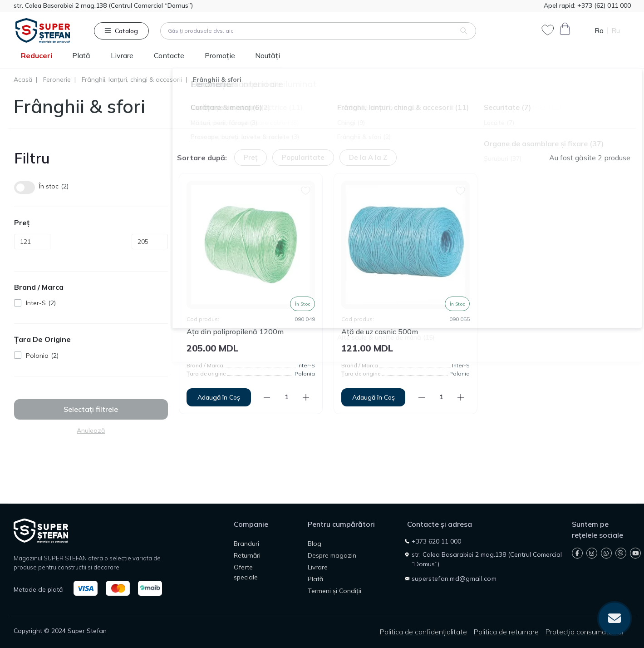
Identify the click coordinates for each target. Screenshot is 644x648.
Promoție (220, 55)
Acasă (23, 80)
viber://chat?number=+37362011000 (621, 553)
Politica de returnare (506, 632)
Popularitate (303, 157)
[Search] (464, 31)
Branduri (246, 544)
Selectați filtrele (91, 409)
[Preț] (32, 242)
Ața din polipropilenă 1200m (235, 332)
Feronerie (57, 80)
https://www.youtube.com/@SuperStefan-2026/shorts (635, 553)
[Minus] (267, 397)
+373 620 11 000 (436, 541)
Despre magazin (332, 555)
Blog (315, 544)
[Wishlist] (305, 190)
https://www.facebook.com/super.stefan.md (577, 553)
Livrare (122, 55)
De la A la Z (368, 157)
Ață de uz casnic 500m (380, 332)
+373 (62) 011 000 (603, 5)
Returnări (247, 555)
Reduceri (37, 55)
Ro (599, 31)
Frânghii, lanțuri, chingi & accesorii (132, 80)
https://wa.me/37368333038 (606, 553)
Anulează (91, 430)
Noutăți (268, 55)
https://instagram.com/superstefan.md (592, 553)
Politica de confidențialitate (423, 632)
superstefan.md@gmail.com (454, 579)
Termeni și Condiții (334, 591)
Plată (81, 55)
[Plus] (306, 397)
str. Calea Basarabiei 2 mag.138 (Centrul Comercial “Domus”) (103, 5)
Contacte (169, 55)
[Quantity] (286, 397)
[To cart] (219, 397)
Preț (251, 157)
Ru (616, 31)
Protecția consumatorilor (585, 632)
